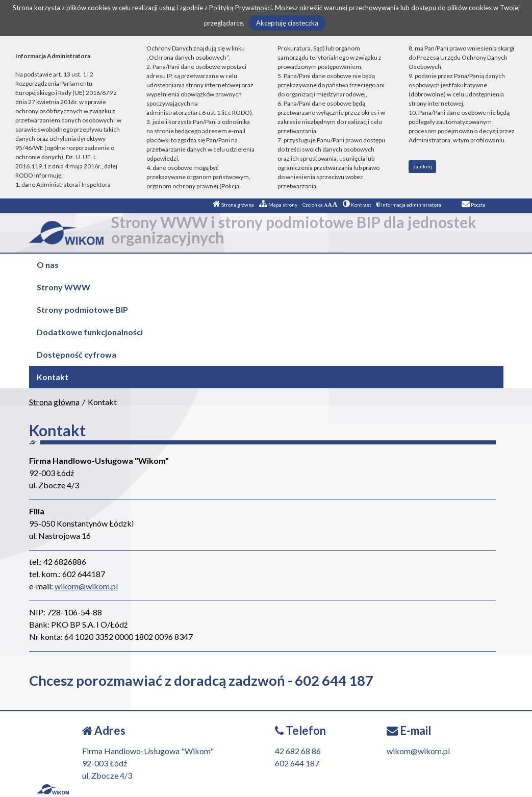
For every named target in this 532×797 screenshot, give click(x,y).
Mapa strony (278, 205)
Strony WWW (64, 287)
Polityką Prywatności (240, 8)
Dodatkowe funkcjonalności (90, 332)
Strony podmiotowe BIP (82, 309)
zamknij (423, 166)
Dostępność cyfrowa (77, 354)
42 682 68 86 (298, 751)
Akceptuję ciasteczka (287, 23)
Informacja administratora (409, 205)
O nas (48, 265)
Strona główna (233, 205)
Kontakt (53, 377)
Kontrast (357, 205)
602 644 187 (297, 763)
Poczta (474, 205)
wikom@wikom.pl (86, 586)
